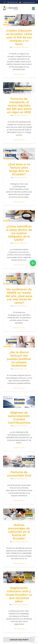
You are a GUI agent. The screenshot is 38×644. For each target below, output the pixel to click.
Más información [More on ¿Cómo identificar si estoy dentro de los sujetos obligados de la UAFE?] (19, 265)
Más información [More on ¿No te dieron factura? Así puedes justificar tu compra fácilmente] (19, 388)
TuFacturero (16, 605)
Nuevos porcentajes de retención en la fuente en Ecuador (19, 532)
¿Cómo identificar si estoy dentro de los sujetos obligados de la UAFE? (19, 233)
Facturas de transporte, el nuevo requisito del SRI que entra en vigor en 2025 (19, 105)
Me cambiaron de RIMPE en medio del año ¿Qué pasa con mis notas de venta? (19, 296)
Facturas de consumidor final (19, 474)
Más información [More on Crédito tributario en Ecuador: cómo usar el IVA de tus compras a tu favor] (19, 74)
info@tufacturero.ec (29, 2)
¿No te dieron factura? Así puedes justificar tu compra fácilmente (19, 359)
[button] (33, 263)
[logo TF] (10, 7)
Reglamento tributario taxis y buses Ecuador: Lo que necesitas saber (19, 595)
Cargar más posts (19, 640)
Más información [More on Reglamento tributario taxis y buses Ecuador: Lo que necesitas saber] (19, 629)
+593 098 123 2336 (12, 2)
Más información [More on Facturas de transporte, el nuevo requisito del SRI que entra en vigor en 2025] (19, 140)
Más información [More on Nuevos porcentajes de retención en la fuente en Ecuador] (19, 563)
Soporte (16, 115)
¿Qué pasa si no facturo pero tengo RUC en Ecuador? (19, 169)
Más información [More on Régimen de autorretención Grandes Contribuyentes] (19, 448)
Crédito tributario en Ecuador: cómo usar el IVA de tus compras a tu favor (19, 37)
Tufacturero (24, 47)
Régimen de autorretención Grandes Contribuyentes (19, 418)
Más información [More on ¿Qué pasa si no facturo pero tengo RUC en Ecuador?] (19, 202)
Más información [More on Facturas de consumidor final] (19, 500)
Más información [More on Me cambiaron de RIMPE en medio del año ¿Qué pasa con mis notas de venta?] (19, 328)
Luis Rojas (16, 47)
